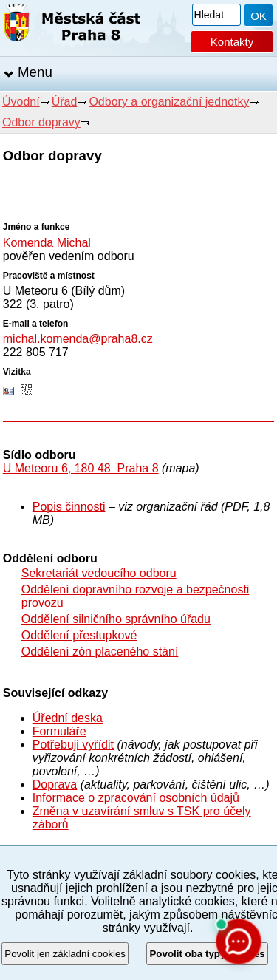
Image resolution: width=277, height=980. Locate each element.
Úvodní (21, 102)
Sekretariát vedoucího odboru (99, 573)
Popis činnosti (69, 507)
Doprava (55, 785)
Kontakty (232, 42)
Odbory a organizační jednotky (169, 102)
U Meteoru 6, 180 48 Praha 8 (81, 468)
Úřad (65, 102)
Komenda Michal (47, 243)
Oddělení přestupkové (79, 635)
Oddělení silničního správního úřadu (116, 619)
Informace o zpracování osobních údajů (136, 798)
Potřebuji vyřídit (73, 745)
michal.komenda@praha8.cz (78, 339)
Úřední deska (68, 718)
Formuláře (59, 731)
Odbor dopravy (41, 122)
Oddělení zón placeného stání (100, 651)
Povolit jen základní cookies (65, 954)
